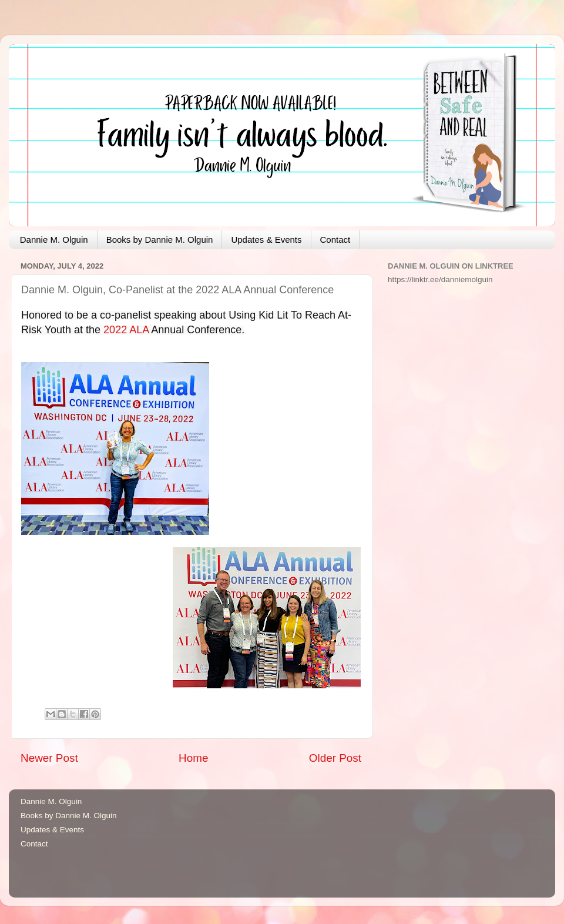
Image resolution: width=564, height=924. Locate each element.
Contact (335, 240)
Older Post (335, 758)
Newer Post (49, 758)
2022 (115, 330)
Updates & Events (266, 240)
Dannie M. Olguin (54, 240)
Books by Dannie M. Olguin (160, 240)
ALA (139, 330)
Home (193, 758)
